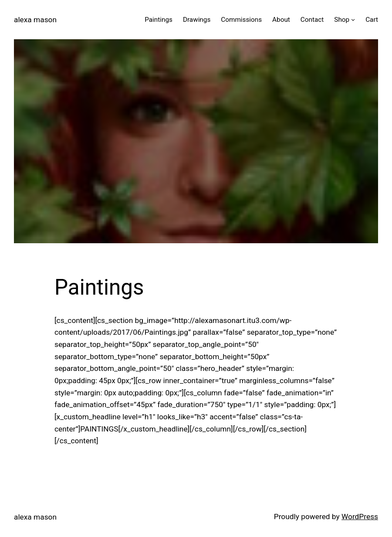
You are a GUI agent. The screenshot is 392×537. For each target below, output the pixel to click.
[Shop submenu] (353, 19)
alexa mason (35, 20)
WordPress (360, 517)
